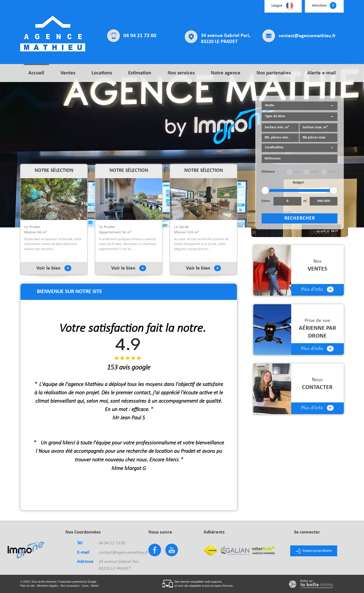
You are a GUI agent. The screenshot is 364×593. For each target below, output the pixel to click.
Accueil (36, 73)
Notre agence (226, 73)
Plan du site (27, 586)
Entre (266, 201)
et (305, 201)
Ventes (68, 73)
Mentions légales (48, 586)
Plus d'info (317, 289)
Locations (102, 73)
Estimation (140, 73)
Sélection (319, 6)
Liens (85, 586)
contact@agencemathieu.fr (307, 36)
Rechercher (300, 218)
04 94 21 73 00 (140, 36)
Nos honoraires (70, 586)
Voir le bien (54, 268)
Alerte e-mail (321, 73)
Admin (95, 586)
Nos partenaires (274, 73)
